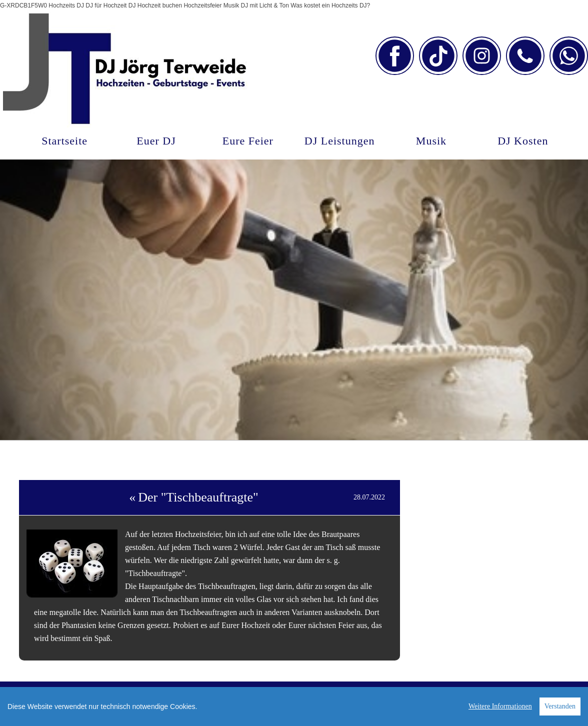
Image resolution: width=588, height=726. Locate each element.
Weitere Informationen (500, 706)
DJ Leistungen (340, 141)
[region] (294, 706)
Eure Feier (248, 141)
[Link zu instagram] (482, 56)
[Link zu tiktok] (438, 56)
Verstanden (560, 706)
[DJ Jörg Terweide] (125, 73)
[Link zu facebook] (395, 56)
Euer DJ (156, 141)
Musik (431, 141)
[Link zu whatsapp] (569, 56)
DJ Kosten (523, 141)
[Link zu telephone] (525, 56)
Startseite (64, 141)
